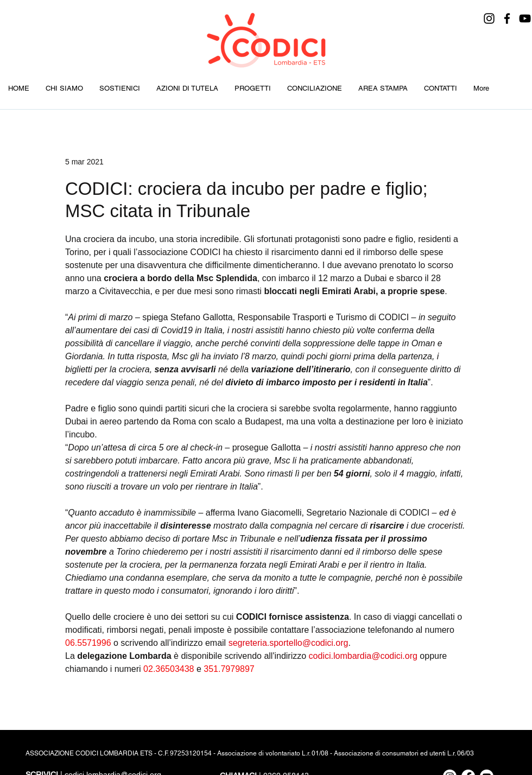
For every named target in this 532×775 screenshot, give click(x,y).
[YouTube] (525, 18)
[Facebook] (507, 18)
